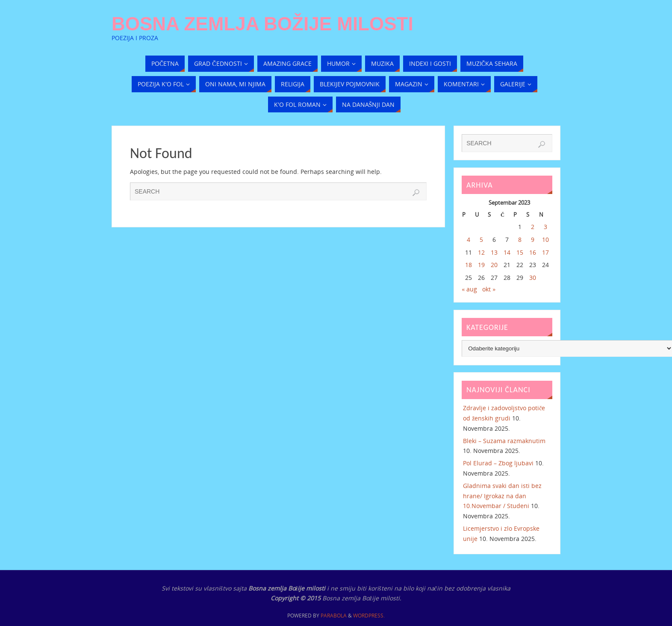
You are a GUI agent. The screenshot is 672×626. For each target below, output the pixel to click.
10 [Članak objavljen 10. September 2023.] (545, 240)
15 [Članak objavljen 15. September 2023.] (520, 252)
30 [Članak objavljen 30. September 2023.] (533, 278)
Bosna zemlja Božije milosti (262, 24)
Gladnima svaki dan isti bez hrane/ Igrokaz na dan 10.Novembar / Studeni (502, 496)
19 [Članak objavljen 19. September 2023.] (481, 265)
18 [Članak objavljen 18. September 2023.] (469, 265)
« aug (469, 289)
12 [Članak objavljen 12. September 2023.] (481, 252)
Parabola (334, 616)
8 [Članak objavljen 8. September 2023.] (520, 240)
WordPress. (369, 616)
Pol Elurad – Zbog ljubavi (498, 463)
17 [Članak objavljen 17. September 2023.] (545, 252)
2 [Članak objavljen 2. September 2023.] (533, 227)
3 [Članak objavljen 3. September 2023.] (545, 227)
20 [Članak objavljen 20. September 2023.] (494, 265)
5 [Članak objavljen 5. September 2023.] (481, 240)
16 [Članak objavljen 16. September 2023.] (533, 252)
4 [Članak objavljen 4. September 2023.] (469, 240)
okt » (489, 289)
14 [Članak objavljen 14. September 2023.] (507, 252)
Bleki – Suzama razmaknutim (504, 441)
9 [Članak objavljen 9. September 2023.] (533, 240)
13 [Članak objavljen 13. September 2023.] (494, 252)
